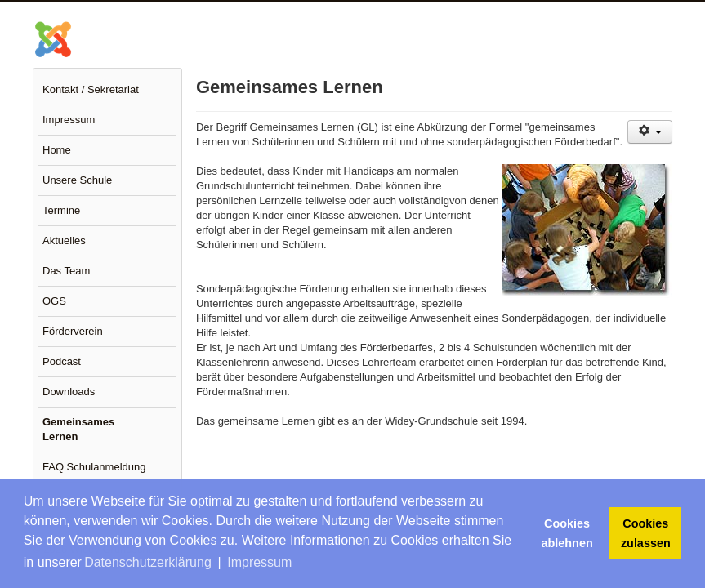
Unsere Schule (77, 180)
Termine (61, 210)
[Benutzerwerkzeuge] (650, 132)
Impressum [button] (259, 562)
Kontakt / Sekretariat (91, 89)
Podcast (62, 361)
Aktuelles (64, 241)
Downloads (69, 392)
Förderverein (73, 331)
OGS (54, 301)
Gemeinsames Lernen (78, 429)
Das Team (66, 271)
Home (57, 150)
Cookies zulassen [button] (646, 533)
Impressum (69, 120)
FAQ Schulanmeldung (94, 467)
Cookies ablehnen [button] (567, 533)
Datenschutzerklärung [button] (148, 562)
